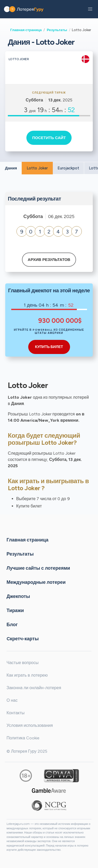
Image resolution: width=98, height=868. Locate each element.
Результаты (57, 30)
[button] (90, 9)
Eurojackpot (68, 168)
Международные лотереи (36, 582)
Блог (12, 625)
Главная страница (26, 30)
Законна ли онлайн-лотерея (34, 688)
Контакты (16, 713)
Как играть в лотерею (27, 675)
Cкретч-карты (23, 639)
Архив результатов (49, 260)
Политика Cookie (23, 738)
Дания (11, 168)
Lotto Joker (37, 168)
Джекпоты (18, 596)
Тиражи (15, 610)
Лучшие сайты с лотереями (38, 568)
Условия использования (30, 725)
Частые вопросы (22, 663)
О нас (12, 700)
